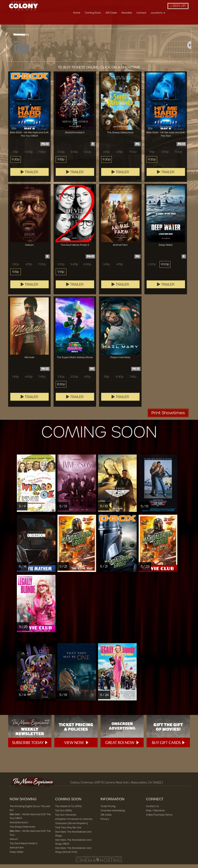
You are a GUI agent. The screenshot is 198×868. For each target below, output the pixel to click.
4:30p (120, 380)
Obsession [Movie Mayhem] (71, 827)
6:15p (87, 380)
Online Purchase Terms (159, 818)
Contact (163, 22)
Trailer (29, 176)
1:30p (16, 268)
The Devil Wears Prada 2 (23, 847)
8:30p (61, 388)
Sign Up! (178, 6)
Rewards (148, 22)
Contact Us (152, 810)
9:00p (165, 268)
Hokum (14, 843)
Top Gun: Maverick (66, 818)
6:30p (87, 156)
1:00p (61, 156)
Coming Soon (114, 22)
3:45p (74, 156)
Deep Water (17, 856)
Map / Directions (155, 814)
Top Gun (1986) (64, 814)
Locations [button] (179, 22)
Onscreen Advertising (113, 814)
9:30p (16, 163)
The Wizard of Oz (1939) (68, 810)
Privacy (105, 823)
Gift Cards (132, 22)
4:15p (119, 156)
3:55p (29, 156)
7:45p (42, 380)
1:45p (106, 156)
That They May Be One (68, 831)
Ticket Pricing (108, 810)
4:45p (29, 380)
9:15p (61, 163)
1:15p (15, 156)
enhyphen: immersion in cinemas (74, 823)
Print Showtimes (168, 416)
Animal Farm (17, 851)
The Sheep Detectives (22, 830)
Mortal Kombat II (19, 826)
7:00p (42, 156)
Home (98, 22)
